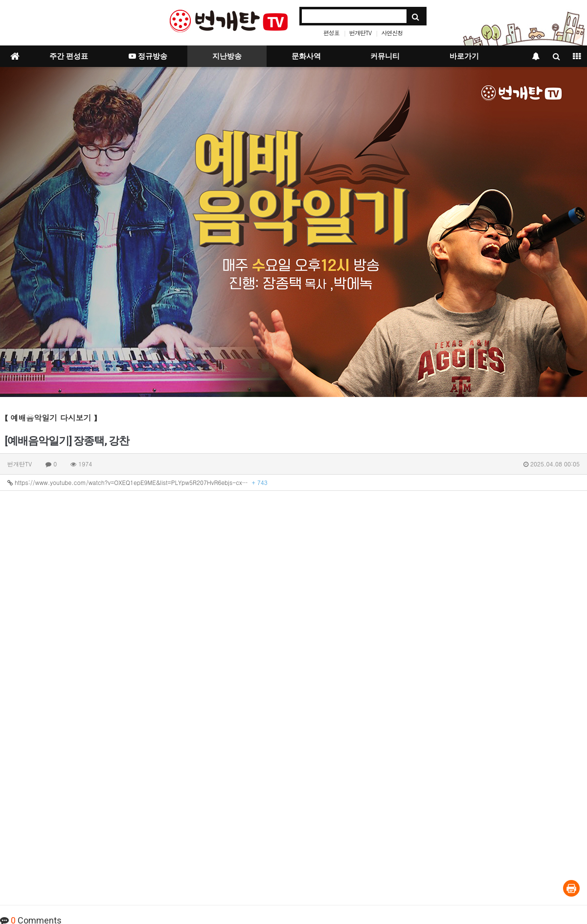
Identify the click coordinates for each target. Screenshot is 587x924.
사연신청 (392, 33)
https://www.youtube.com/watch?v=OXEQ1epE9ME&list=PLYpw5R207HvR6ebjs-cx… (137, 482)
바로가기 (464, 56)
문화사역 (306, 56)
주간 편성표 (69, 56)
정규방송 (148, 56)
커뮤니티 (385, 56)
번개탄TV (360, 33)
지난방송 (227, 56)
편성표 (331, 33)
